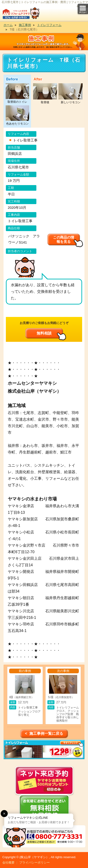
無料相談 (44, 333)
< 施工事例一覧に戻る (44, 733)
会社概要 (8, 862)
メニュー (83, 9)
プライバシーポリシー (34, 862)
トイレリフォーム (49, 25)
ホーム (8, 25)
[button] (4, 814)
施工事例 (25, 25)
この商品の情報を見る (64, 239)
